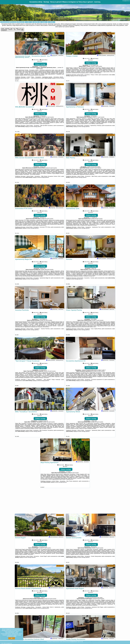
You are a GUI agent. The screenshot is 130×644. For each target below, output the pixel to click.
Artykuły (51, 22)
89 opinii (98, 601)
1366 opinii (47, 272)
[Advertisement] (65, 502)
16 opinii (97, 550)
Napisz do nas (80, 642)
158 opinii (97, 424)
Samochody (36, 22)
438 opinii (49, 424)
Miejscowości (21, 22)
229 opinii (49, 373)
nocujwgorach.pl (126, 1)
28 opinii (51, 170)
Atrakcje (44, 22)
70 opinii (98, 322)
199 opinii (94, 272)
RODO (15, 636)
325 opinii (46, 322)
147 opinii (98, 119)
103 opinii (50, 601)
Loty (28, 22)
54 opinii (95, 170)
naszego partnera (82, 78)
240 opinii (48, 119)
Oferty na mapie (13, 22)
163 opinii (47, 221)
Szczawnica (60, 33)
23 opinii (96, 68)
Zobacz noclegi (40, 66)
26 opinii (97, 221)
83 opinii (73, 475)
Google (4, 630)
